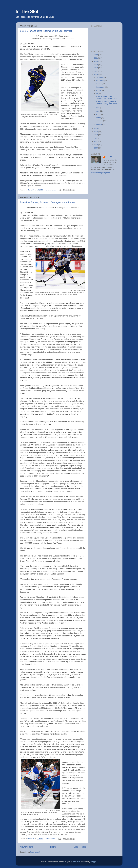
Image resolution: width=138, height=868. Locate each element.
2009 (96, 148)
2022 (96, 55)
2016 (96, 74)
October (99, 84)
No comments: (50, 190)
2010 (96, 145)
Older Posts (80, 847)
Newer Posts (27, 847)
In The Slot (27, 11)
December (100, 77)
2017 (96, 71)
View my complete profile (101, 173)
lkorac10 (108, 157)
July (98, 94)
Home (53, 847)
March (99, 118)
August (99, 90)
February (100, 121)
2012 (96, 138)
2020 (96, 61)
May (98, 111)
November (100, 81)
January (99, 124)
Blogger (93, 862)
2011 (96, 141)
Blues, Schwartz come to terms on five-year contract (46, 31)
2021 (96, 58)
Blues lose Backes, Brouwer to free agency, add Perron (48, 202)
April (98, 114)
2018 (96, 68)
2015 (96, 128)
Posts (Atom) (35, 852)
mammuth (77, 862)
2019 (96, 65)
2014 (96, 132)
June (98, 108)
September (100, 87)
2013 (96, 135)
